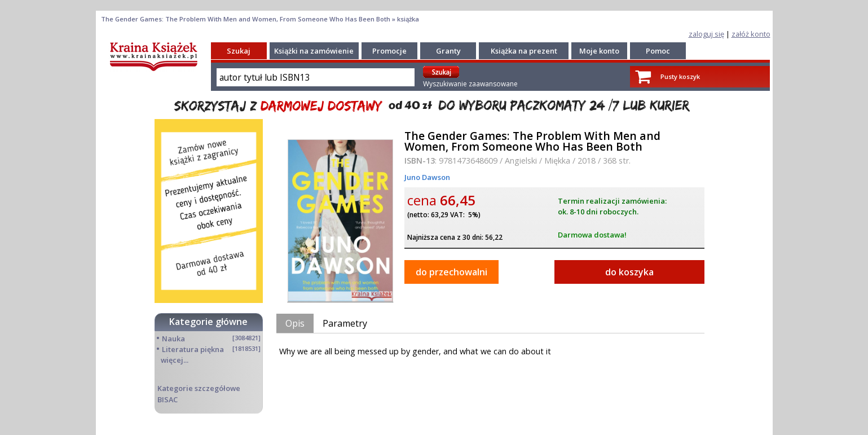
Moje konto (599, 51)
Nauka (173, 339)
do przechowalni (451, 272)
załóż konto (751, 34)
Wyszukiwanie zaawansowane (470, 84)
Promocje (389, 51)
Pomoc (658, 51)
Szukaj (239, 51)
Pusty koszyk (680, 76)
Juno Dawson (427, 177)
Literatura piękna (193, 349)
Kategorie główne (208, 322)
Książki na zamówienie (314, 51)
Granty (448, 51)
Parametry (345, 323)
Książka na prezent (524, 51)
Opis (295, 323)
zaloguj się (706, 34)
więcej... (175, 360)
